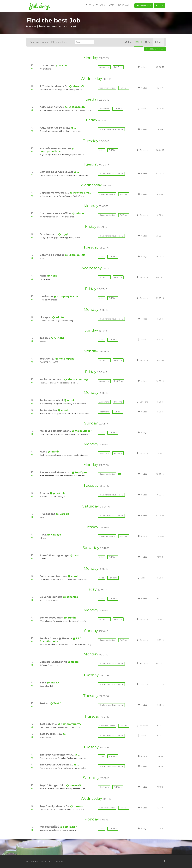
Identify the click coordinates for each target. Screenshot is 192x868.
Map (112, 5)
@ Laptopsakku (75, 107)
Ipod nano (47, 296)
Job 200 (45, 338)
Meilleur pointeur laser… (56, 431)
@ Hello (52, 276)
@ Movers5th (78, 86)
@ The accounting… (77, 379)
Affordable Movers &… (54, 86)
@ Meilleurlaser (81, 431)
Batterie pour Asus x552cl (57, 172)
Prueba (45, 493)
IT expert (46, 317)
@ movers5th (75, 785)
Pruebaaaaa (48, 514)
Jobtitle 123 (48, 359)
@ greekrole (58, 493)
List (139, 42)
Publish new (144, 6)
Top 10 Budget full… (53, 785)
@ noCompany (65, 359)
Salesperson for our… (54, 576)
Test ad (45, 703)
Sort (159, 42)
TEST (43, 683)
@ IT (66, 734)
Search (101, 5)
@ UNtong (58, 338)
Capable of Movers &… (55, 193)
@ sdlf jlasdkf (69, 827)
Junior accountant (52, 400)
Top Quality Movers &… (55, 806)
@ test (75, 555)
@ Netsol (74, 662)
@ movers (77, 806)
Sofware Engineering (54, 662)
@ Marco (61, 65)
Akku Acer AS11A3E (52, 107)
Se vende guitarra (51, 597)
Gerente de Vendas (52, 255)
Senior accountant (52, 618)
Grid (148, 42)
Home (90, 5)
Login (159, 6)
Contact (123, 5)
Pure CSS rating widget (55, 555)
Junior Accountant (52, 379)
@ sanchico (71, 597)
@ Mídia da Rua (75, 255)
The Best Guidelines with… (57, 755)
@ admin (78, 213)
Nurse (44, 452)
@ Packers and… (80, 193)
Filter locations (59, 42)
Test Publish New (51, 734)
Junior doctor (49, 410)
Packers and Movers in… (56, 472)
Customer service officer (56, 213)
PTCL (43, 535)
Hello (43, 276)
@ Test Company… (70, 724)
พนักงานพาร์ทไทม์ (50, 827)
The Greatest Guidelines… (57, 765)
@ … (73, 128)
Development (49, 234)
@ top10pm (79, 472)
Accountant (48, 65)
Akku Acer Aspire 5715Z (55, 128)
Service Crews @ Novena (56, 638)
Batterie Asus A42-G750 (56, 148)
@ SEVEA (53, 683)
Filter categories (39, 42)
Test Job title (49, 724)
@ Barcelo (63, 514)
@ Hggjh (64, 234)
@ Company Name (66, 296)
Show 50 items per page (155, 49)
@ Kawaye (54, 535)
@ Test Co (57, 703)
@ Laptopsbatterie (57, 150)
